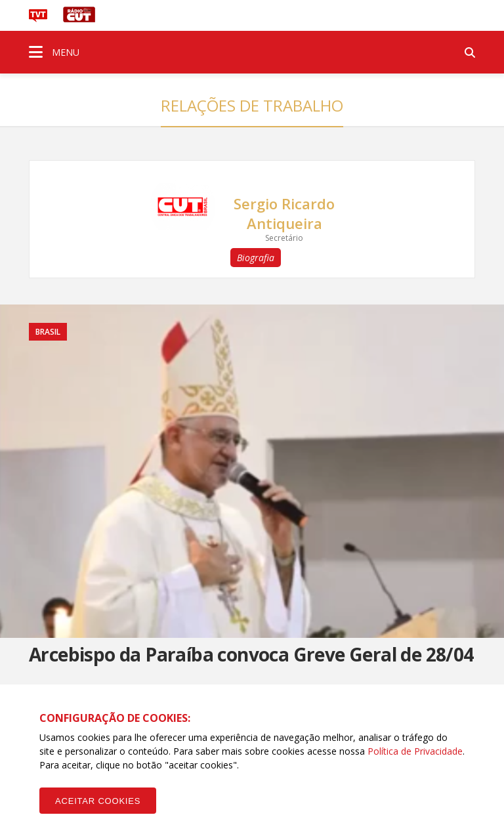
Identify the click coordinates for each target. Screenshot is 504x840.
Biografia (256, 258)
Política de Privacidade (415, 751)
